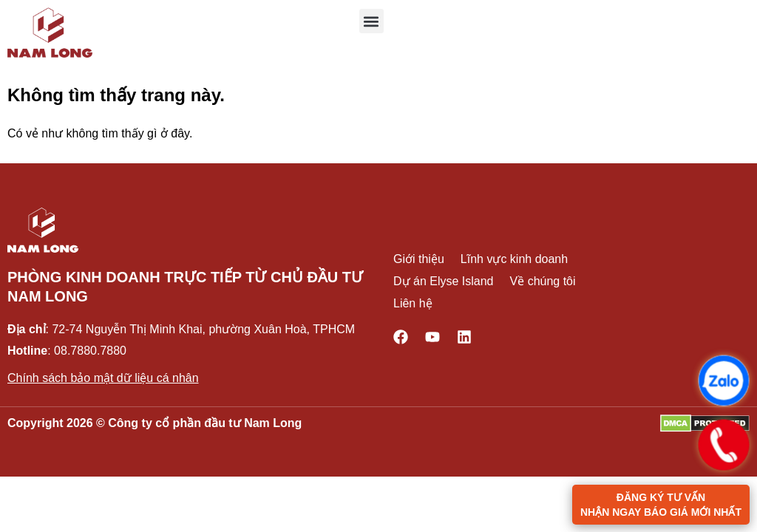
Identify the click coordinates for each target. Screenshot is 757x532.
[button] (371, 21)
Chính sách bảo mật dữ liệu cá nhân (103, 378)
